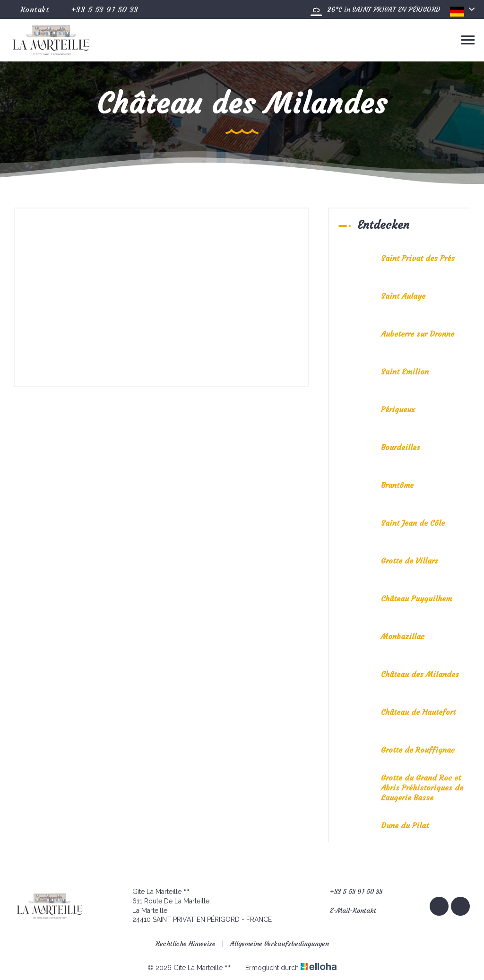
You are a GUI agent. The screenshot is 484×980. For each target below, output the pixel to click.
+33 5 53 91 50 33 (351, 892)
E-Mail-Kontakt (348, 911)
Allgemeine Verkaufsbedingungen (280, 944)
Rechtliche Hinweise (186, 944)
